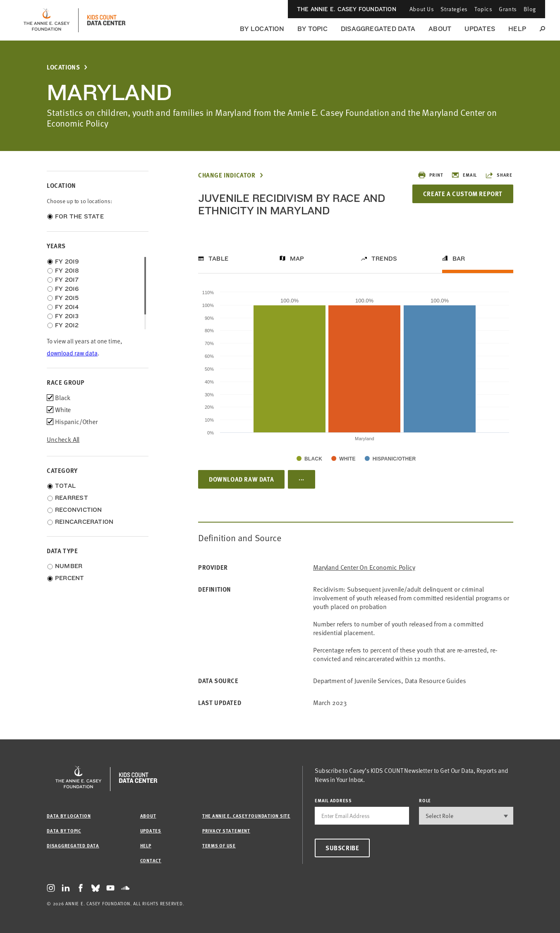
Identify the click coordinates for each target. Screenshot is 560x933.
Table (218, 259)
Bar (459, 259)
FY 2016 (67, 289)
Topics (483, 9)
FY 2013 (67, 316)
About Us (422, 9)
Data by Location (69, 816)
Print (430, 175)
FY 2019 (67, 261)
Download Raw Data (241, 479)
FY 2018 (67, 271)
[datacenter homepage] (106, 20)
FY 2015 (67, 298)
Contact (151, 860)
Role (425, 800)
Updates (480, 29)
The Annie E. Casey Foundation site (246, 816)
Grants (508, 9)
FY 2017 (67, 280)
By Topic (312, 29)
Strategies (454, 9)
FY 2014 (67, 307)
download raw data (72, 353)
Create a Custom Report (463, 194)
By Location (262, 29)
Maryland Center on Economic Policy (364, 567)
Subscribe (342, 848)
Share (499, 175)
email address (333, 800)
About (440, 29)
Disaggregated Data (378, 29)
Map (297, 259)
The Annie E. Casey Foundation (347, 9)
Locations (63, 67)
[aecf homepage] (47, 20)
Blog (530, 9)
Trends (384, 259)
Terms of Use (219, 845)
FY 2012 (67, 325)
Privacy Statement (226, 831)
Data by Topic (64, 831)
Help (517, 29)
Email (464, 175)
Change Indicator (227, 175)
